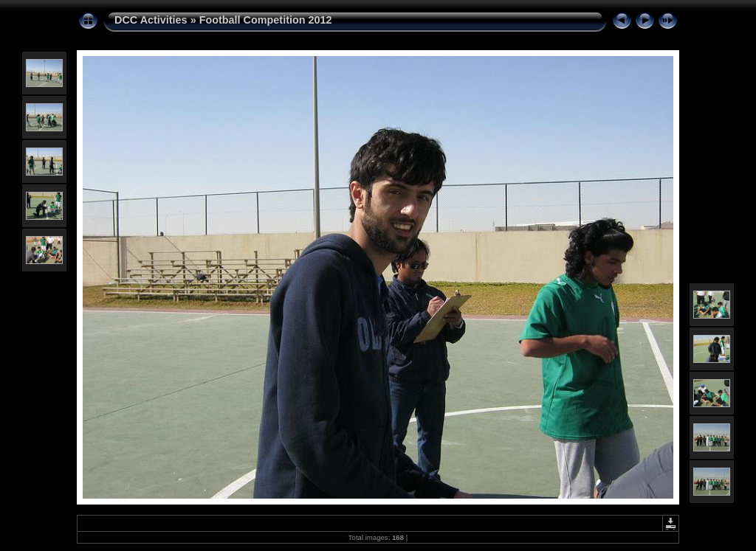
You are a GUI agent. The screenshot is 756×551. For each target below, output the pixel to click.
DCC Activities (152, 20)
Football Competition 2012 (266, 20)
